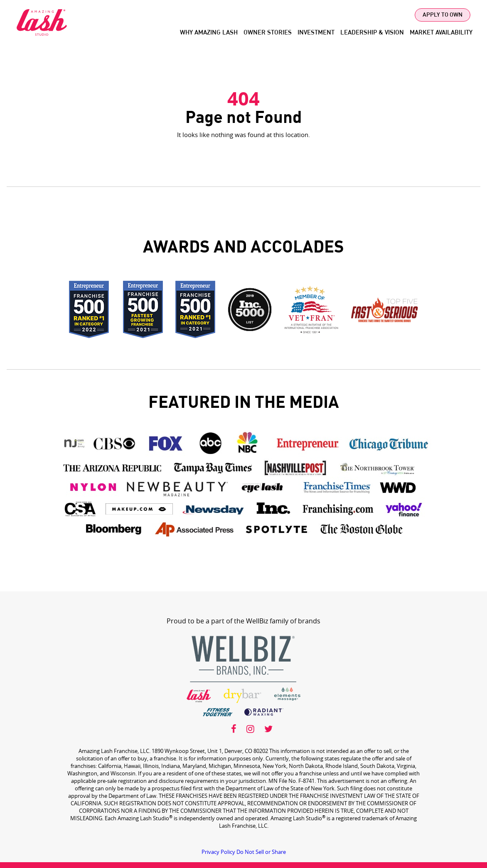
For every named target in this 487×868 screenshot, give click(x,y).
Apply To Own (443, 15)
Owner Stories (268, 33)
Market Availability (441, 33)
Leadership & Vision (372, 33)
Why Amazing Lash (209, 33)
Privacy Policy (218, 852)
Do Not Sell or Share (261, 852)
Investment (316, 33)
